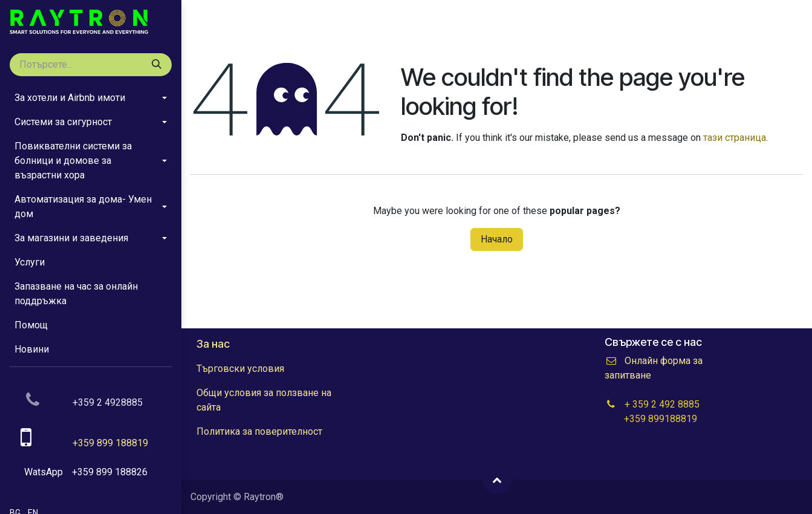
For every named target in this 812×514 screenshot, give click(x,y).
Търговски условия (240, 369)
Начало (497, 239)
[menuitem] (91, 98)
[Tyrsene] (157, 65)
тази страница (735, 138)
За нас (213, 344)
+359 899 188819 (110, 443)
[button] (497, 480)
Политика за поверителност (259, 431)
